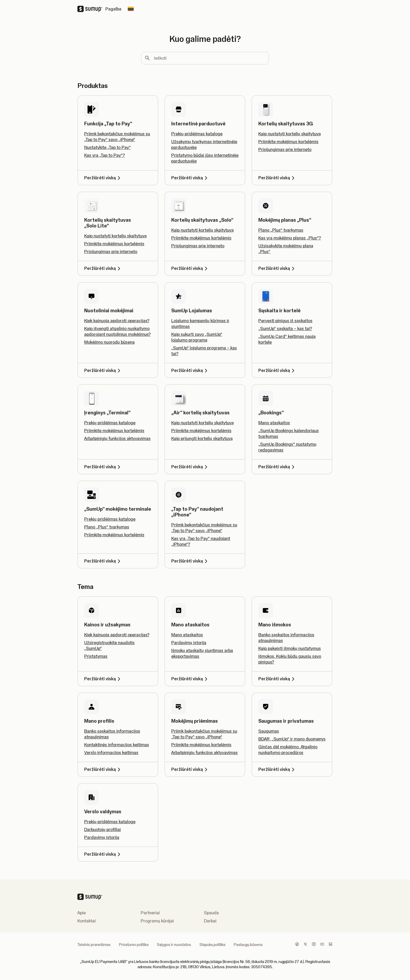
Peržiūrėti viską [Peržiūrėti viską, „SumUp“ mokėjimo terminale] (103, 561)
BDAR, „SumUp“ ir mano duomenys (292, 739)
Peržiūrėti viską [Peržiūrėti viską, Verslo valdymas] (103, 854)
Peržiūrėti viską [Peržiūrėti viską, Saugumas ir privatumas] (277, 769)
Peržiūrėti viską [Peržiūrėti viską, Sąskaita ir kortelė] (277, 370)
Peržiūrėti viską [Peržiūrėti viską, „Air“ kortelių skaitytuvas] (190, 467)
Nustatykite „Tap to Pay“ (107, 147)
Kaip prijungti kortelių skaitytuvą (202, 438)
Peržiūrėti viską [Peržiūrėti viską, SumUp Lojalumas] (190, 370)
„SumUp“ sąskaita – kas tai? (285, 328)
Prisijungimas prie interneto (285, 149)
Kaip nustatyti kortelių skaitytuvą (290, 134)
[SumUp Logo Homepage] (91, 9)
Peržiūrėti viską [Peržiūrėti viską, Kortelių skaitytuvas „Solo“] (190, 268)
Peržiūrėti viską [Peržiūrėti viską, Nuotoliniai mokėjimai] (103, 370)
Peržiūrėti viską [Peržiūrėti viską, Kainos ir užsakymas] (103, 679)
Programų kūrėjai (157, 921)
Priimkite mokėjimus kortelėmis (288, 142)
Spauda (211, 913)
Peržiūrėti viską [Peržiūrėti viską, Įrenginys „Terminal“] (103, 467)
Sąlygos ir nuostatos (174, 945)
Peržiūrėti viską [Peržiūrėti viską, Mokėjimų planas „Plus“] (277, 268)
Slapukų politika (212, 945)
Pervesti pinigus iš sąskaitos (285, 321)
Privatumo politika (134, 945)
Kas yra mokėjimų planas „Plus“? (290, 238)
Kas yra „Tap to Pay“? (104, 155)
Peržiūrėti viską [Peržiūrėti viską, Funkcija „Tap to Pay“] (103, 178)
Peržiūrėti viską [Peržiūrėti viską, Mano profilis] (103, 769)
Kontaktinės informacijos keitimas (117, 745)
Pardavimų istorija (189, 643)
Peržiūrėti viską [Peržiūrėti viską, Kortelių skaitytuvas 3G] (277, 178)
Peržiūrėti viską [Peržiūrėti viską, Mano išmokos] (277, 679)
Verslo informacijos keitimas (111, 753)
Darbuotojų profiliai (102, 829)
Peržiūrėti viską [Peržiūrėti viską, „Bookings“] (277, 467)
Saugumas (269, 731)
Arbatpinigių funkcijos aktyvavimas (117, 438)
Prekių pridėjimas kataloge (197, 134)
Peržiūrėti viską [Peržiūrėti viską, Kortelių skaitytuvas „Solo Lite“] (103, 268)
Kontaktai (87, 921)
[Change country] (131, 9)
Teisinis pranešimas (94, 945)
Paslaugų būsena (248, 945)
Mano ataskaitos (274, 423)
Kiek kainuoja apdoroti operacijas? (117, 321)
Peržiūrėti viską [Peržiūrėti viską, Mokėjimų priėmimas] (190, 769)
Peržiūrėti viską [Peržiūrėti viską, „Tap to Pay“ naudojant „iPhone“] (190, 561)
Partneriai (150, 913)
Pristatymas (96, 656)
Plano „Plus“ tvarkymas (281, 230)
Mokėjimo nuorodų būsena (109, 342)
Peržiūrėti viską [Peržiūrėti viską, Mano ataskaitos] (190, 679)
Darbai (210, 921)
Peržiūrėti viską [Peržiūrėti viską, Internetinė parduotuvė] (190, 178)
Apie (82, 913)
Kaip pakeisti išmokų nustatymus (290, 648)
